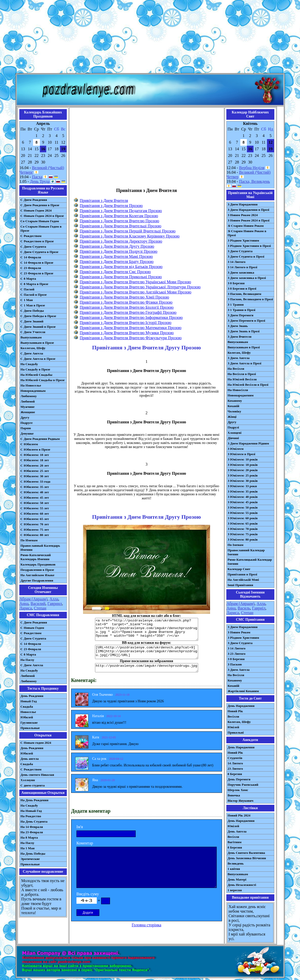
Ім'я (80, 827)
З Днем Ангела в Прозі (244, 363)
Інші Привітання (240, 585)
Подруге (27, 423)
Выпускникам (31, 337)
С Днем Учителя (33, 332)
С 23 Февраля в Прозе (37, 273)
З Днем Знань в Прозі (244, 331)
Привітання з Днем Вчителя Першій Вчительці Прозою (128, 231)
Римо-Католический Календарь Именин (36, 557)
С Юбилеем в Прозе (35, 449)
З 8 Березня (236, 283)
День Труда (40, 181)
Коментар (85, 843)
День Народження (241, 706)
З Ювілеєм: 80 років (243, 539)
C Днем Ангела (32, 665)
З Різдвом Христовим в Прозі (249, 246)
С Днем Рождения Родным (40, 439)
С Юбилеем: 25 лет (35, 471)
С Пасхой (28, 289)
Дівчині (233, 438)
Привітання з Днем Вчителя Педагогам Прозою (121, 211)
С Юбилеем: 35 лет (35, 487)
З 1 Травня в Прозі (242, 310)
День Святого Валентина (246, 853)
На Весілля (236, 369)
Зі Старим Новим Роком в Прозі (247, 233)
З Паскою (235, 664)
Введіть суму (88, 894)
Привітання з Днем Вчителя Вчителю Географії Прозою (128, 312)
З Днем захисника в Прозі (247, 278)
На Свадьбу (29, 364)
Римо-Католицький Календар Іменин (250, 562)
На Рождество (31, 816)
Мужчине (28, 407)
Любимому (29, 396)
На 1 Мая (28, 848)
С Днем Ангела (32, 353)
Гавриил (55, 604)
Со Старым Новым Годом (40, 221)
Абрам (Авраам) (34, 599)
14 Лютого (235, 763)
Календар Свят (239, 569)
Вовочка (234, 795)
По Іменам (235, 545)
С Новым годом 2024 (36, 743)
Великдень (236, 863)
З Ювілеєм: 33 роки (242, 486)
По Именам (29, 540)
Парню (26, 428)
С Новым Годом (32, 628)
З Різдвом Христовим (243, 240)
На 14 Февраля (32, 827)
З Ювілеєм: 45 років (243, 502)
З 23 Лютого (237, 654)
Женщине (28, 412)
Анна (24, 604)
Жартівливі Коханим (243, 691)
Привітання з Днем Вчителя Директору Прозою (121, 241)
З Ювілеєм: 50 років (243, 507)
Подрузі (233, 427)
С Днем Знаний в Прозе (38, 327)
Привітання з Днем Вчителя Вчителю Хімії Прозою (124, 297)
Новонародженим (241, 395)
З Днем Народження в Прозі (248, 210)
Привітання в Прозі (242, 574)
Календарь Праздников (38, 564)
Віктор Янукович (241, 801)
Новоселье (28, 712)
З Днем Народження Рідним (248, 443)
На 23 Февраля (32, 832)
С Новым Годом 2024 (36, 210)
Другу (25, 417)
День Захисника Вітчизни (247, 858)
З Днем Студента (240, 251)
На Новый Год (31, 811)
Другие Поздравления (37, 580)
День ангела (30, 759)
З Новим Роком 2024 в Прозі (249, 220)
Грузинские (29, 723)
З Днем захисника (241, 272)
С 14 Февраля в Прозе (37, 263)
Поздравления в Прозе (37, 570)
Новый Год (29, 701)
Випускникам (238, 342)
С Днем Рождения (34, 200)
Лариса (26, 608)
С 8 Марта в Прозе (35, 284)
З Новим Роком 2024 (243, 215)
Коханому (235, 401)
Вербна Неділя (252, 168)
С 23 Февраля (31, 268)
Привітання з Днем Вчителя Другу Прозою (117, 246)
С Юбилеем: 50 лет (35, 503)
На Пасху (28, 660)
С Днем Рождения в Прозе (40, 205)
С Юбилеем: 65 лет (35, 519)
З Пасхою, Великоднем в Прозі (250, 299)
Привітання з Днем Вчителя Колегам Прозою (119, 216)
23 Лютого (235, 769)
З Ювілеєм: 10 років (243, 459)
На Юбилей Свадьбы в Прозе (43, 380)
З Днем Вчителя (240, 337)
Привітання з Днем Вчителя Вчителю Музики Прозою (127, 333)
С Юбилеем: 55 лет (35, 508)
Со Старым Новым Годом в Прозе (41, 228)
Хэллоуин (28, 780)
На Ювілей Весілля (242, 379)
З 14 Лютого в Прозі (242, 267)
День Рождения (32, 696)
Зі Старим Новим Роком (246, 226)
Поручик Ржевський (243, 785)
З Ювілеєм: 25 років (243, 475)
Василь (244, 608)
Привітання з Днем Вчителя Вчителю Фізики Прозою (126, 302)
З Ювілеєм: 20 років (243, 470)
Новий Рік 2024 (239, 815)
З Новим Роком (239, 632)
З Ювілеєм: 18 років (243, 465)
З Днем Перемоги (241, 315)
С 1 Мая (27, 300)
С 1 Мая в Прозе (33, 305)
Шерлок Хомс (238, 790)
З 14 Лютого (237, 262)
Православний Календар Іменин (246, 552)
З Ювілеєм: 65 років (243, 523)
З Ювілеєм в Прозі (241, 454)
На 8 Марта (29, 837)
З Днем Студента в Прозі (246, 256)
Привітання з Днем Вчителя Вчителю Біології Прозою (127, 307)
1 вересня (235, 890)
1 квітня (234, 869)
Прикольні (236, 732)
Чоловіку (234, 411)
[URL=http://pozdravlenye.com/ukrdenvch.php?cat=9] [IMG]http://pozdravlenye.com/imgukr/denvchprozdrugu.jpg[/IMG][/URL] (147, 652)
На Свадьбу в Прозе (35, 369)
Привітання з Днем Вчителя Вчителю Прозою (120, 221)
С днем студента (33, 785)
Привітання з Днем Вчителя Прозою (111, 206)
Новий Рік (235, 711)
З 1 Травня (236, 305)
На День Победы (33, 853)
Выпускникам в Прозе (37, 343)
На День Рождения (35, 800)
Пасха (37, 177)
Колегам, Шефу (239, 353)
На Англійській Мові (243, 580)
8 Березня (235, 774)
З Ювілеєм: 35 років (243, 491)
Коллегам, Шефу (33, 348)
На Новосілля (238, 390)
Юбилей (27, 717)
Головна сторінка (147, 925)
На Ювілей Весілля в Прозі (248, 385)
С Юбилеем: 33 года (36, 481)
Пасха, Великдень (255, 181)
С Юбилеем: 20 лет (35, 465)
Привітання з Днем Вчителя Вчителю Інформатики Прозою (131, 317)
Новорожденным (33, 391)
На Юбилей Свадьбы (36, 375)
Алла (54, 599)
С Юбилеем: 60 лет (35, 514)
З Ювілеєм (236, 449)
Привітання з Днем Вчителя (104, 201)
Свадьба (27, 707)
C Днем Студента (33, 638)
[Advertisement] (150, 38)
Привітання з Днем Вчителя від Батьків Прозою (121, 267)
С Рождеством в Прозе (37, 241)
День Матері (237, 879)
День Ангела (237, 831)
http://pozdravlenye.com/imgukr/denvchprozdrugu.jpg (147, 668)
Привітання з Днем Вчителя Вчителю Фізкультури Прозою (131, 338)
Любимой (28, 401)
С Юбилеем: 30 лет (35, 476)
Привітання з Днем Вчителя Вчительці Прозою (121, 226)
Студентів (235, 758)
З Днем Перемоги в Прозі (246, 321)
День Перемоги (239, 779)
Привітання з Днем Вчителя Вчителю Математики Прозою (131, 328)
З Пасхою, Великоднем (244, 294)
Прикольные (30, 728)
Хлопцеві (235, 433)
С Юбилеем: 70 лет (35, 524)
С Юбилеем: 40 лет (35, 492)
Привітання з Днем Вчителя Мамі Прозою (116, 256)
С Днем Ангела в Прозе (38, 359)
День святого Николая (37, 775)
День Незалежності (242, 885)
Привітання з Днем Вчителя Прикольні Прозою (121, 277)
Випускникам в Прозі (244, 347)
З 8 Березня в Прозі (242, 288)
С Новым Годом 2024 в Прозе (42, 216)
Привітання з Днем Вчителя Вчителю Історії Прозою (126, 323)
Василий (38, 604)
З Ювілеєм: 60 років (243, 518)
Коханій (233, 406)
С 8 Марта (28, 279)
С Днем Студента (33, 247)
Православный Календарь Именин (40, 548)
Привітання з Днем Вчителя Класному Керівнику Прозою (130, 236)
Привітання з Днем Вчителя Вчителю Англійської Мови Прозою (136, 292)
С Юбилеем (29, 444)
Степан (40, 608)
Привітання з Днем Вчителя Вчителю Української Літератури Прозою (140, 287)
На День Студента (34, 821)
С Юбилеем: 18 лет (35, 460)
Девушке (27, 433)
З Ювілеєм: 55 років (243, 513)
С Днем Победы (32, 311)
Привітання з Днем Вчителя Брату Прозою (117, 262)
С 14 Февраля (31, 257)
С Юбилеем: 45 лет (35, 498)
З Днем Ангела (239, 358)
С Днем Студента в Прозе (40, 252)
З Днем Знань (238, 326)
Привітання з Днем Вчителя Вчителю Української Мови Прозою (135, 282)
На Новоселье (31, 385)
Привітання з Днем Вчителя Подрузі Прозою (119, 251)
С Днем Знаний (32, 321)
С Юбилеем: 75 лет (35, 530)
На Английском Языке (37, 575)
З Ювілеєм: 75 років (243, 534)
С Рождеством (31, 236)
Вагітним (235, 842)
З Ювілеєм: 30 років (243, 481)
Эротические (30, 859)
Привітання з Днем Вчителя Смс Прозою (115, 272)
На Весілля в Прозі (242, 374)
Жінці (232, 417)
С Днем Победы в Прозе (38, 316)
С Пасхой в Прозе (34, 295)
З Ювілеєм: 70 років (243, 529)
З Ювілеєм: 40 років (243, 497)
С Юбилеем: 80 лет (35, 535)
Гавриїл (259, 608)
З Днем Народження (243, 204)
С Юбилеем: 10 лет (35, 455)
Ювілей (233, 727)
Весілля (233, 716)
